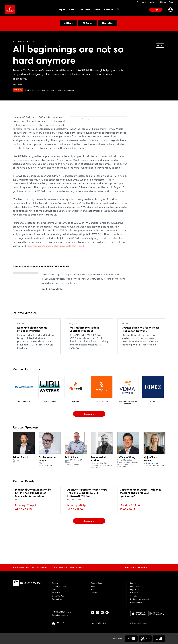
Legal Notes (135, 589)
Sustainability (57, 599)
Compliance (135, 596)
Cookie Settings (136, 602)
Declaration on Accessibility (140, 599)
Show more (89, 443)
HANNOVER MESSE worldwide (63, 612)
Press (171, 2)
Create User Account (59, 596)
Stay (93, 589)
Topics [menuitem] (62, 10)
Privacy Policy (135, 586)
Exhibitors (162, 2)
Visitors (153, 2)
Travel (93, 586)
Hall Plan (94, 593)
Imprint (133, 583)
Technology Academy (60, 615)
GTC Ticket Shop (136, 593)
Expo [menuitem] (72, 10)
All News (68, 23)
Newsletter (107, 23)
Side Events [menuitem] (84, 10)
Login (156, 10)
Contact (55, 583)
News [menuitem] (97, 10)
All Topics (87, 23)
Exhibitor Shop (96, 583)
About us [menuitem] (108, 10)
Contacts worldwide (59, 586)
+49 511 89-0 (102, 623)
